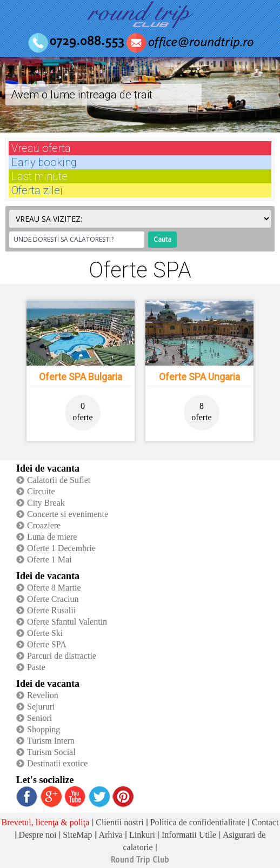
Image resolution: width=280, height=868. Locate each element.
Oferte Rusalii (51, 610)
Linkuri (142, 835)
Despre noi (38, 835)
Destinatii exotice (57, 763)
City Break (46, 503)
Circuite (41, 491)
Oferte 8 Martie (54, 588)
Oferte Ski (45, 633)
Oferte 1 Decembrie (61, 548)
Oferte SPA (47, 644)
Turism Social (51, 752)
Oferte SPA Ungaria (199, 377)
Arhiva (111, 835)
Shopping (44, 729)
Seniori (39, 718)
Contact (265, 822)
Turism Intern (51, 741)
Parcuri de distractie (62, 656)
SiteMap (77, 835)
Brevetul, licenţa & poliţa (46, 822)
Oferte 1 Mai (49, 559)
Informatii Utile (189, 835)
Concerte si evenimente (68, 514)
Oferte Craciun (53, 599)
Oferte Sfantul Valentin (67, 622)
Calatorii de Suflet (59, 480)
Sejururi (41, 707)
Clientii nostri (119, 822)
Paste (36, 667)
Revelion (43, 695)
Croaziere (44, 525)
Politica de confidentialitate (198, 822)
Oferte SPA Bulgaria (81, 377)
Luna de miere (52, 537)
